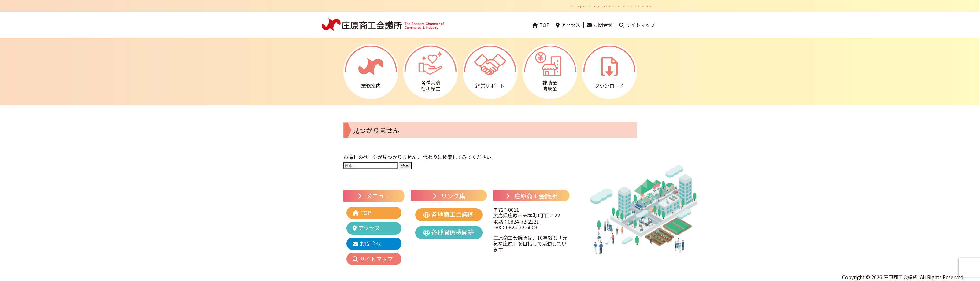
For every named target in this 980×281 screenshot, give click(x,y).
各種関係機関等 (453, 232)
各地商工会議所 (453, 214)
